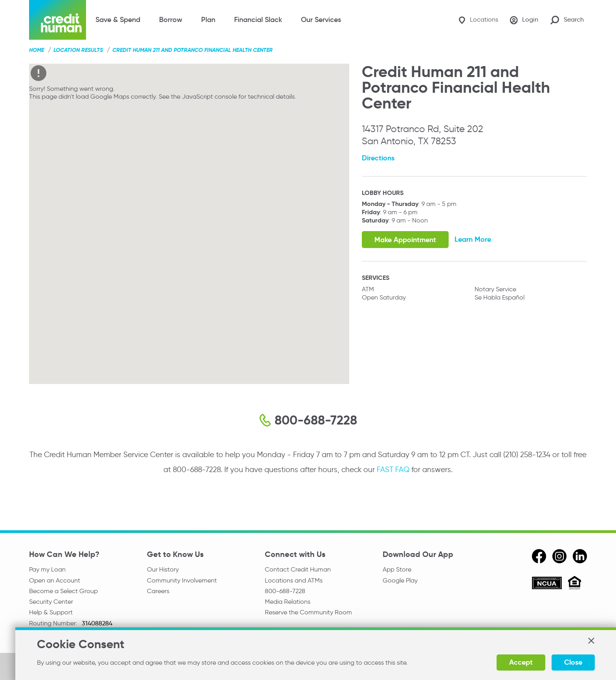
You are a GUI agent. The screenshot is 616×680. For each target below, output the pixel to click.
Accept (513, 662)
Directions (378, 158)
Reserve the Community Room (308, 613)
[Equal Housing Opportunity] (575, 584)
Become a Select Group (63, 591)
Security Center (51, 602)
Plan (208, 20)
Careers (158, 591)
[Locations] (477, 20)
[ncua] (547, 584)
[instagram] (559, 556)
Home (37, 50)
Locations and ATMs (294, 580)
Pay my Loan (47, 569)
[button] (583, 641)
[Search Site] (567, 20)
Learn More (473, 239)
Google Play (400, 580)
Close (565, 662)
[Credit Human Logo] (58, 20)
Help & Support (51, 613)
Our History (163, 569)
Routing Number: (54, 624)
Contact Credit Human (298, 569)
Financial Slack (258, 20)
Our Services (321, 20)
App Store (397, 569)
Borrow (171, 20)
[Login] (524, 20)
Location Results (78, 50)
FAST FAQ (393, 470)
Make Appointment (405, 240)
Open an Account (55, 580)
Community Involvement (182, 580)
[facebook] (539, 556)
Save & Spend (118, 20)
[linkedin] (580, 556)
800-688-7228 (285, 591)
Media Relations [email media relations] (288, 602)
